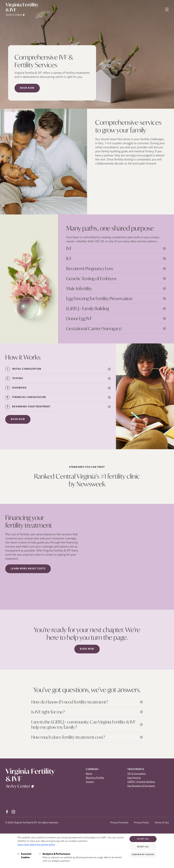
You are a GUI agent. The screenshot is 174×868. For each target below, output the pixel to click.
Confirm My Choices (143, 855)
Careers (90, 782)
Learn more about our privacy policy (36, 845)
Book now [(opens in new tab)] (87, 649)
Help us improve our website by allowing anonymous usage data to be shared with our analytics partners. (84, 857)
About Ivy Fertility (95, 778)
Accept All (143, 839)
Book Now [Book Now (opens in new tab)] (27, 88)
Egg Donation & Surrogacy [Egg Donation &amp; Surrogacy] (141, 786)
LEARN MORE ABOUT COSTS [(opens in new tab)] (28, 569)
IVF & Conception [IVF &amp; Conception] (137, 774)
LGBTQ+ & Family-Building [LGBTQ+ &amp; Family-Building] (141, 782)
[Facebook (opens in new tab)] (7, 812)
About (89, 774)
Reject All (143, 847)
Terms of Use (162, 822)
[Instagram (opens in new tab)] (13, 812)
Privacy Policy (141, 822)
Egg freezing (134, 778)
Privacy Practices (119, 822)
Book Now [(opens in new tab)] (18, 419)
